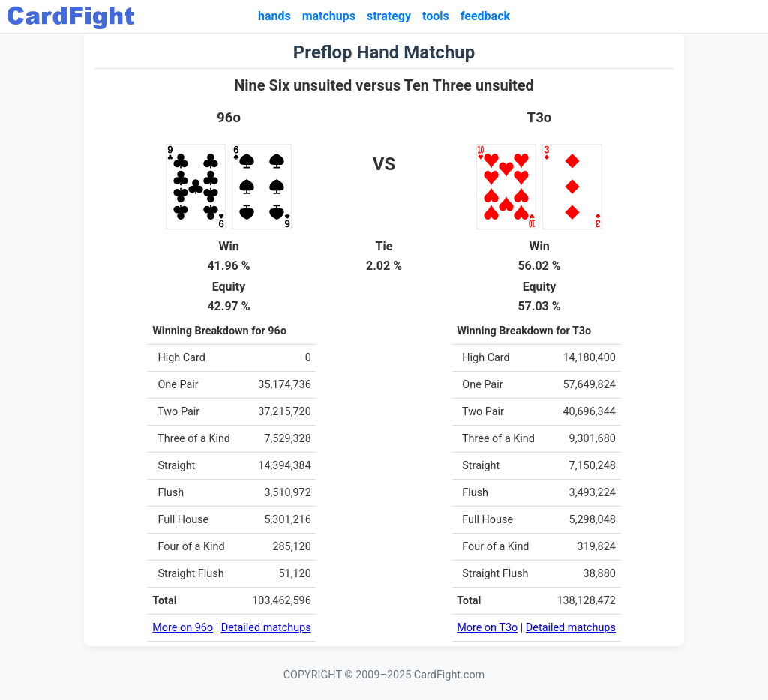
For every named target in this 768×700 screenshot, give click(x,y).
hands (274, 16)
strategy (389, 16)
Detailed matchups (266, 628)
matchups (329, 16)
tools (436, 16)
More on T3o (487, 628)
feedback (485, 16)
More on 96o (183, 628)
